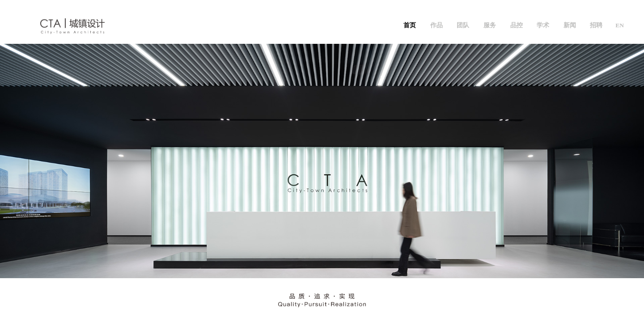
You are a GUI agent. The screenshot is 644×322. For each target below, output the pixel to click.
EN (620, 25)
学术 (543, 25)
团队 (463, 25)
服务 (490, 25)
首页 (410, 25)
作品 (436, 25)
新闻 (570, 25)
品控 (517, 25)
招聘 (596, 25)
